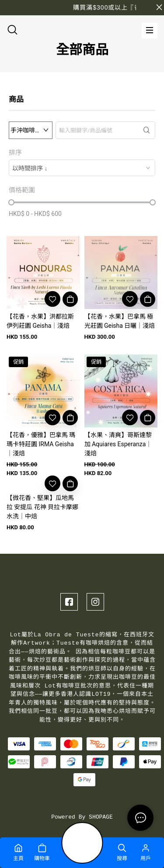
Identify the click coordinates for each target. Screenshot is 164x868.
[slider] (11, 202)
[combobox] (82, 168)
